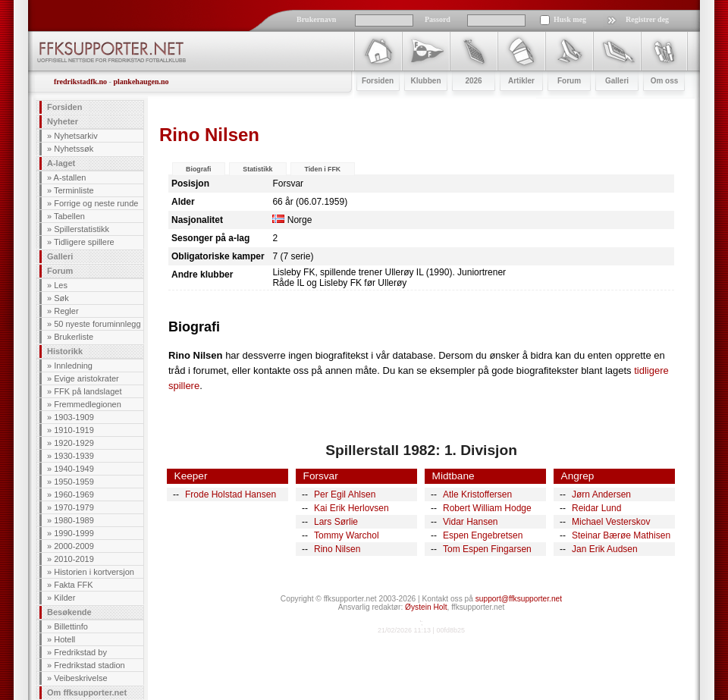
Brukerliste (74, 337)
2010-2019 (74, 559)
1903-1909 (74, 417)
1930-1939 (74, 456)
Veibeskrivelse (80, 678)
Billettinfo (71, 626)
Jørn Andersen (601, 494)
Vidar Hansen (471, 522)
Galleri (60, 256)
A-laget (61, 163)
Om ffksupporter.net (87, 692)
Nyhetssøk (74, 149)
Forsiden (64, 107)
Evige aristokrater (86, 378)
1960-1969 (74, 494)
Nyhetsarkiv (75, 136)
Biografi (198, 169)
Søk (61, 298)
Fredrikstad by (80, 652)
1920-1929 (74, 443)
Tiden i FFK (322, 169)
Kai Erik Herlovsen (351, 508)
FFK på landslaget (88, 391)
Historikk (65, 351)
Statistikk (257, 169)
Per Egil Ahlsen (345, 494)
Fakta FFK (73, 585)
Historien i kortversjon (94, 572)
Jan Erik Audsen (605, 549)
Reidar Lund (596, 508)
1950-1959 (74, 482)
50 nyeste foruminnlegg (97, 324)
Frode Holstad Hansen (231, 494)
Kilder (64, 598)
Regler (66, 311)
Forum (60, 271)
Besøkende (69, 612)
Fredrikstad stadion (89, 665)
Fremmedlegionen (88, 404)
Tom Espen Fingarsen (487, 549)
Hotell (64, 639)
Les (61, 285)
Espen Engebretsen (483, 535)
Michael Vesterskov (611, 522)
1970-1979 (74, 507)
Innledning (73, 366)
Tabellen (69, 216)
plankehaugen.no (141, 82)
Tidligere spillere (84, 242)
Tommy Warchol (347, 535)
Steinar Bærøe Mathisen (621, 535)
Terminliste (74, 190)
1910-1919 (74, 430)
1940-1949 (74, 469)
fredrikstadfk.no (80, 82)
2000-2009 (74, 546)
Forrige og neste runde (96, 203)
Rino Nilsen (337, 549)
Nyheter (63, 121)
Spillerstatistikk (82, 229)
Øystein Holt (426, 607)
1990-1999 (74, 533)
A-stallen (70, 177)
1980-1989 (74, 520)
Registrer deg (647, 19)
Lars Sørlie (336, 522)
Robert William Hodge (487, 508)
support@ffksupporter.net (519, 599)
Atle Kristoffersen (477, 494)
